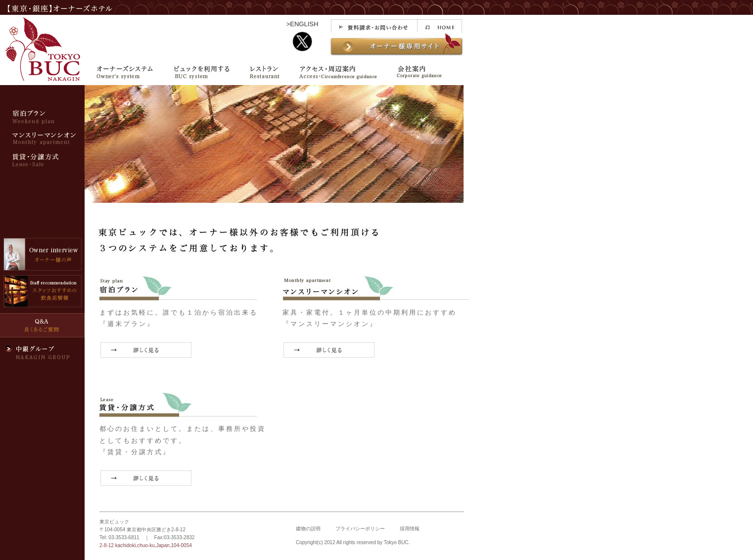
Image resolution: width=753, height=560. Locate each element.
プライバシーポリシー (360, 529)
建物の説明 (308, 529)
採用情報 (410, 529)
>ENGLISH (303, 24)
